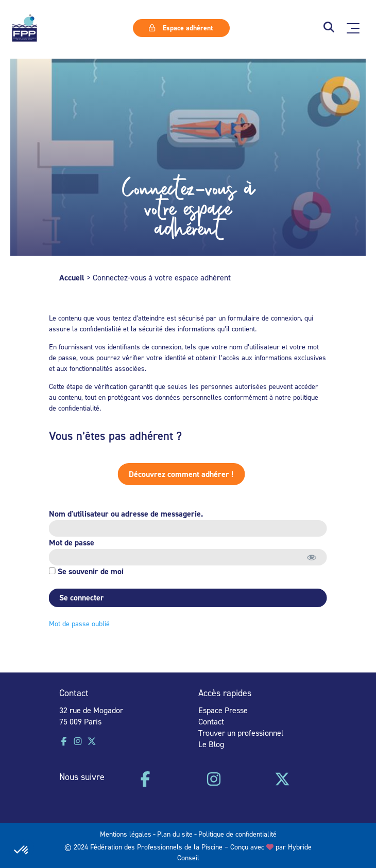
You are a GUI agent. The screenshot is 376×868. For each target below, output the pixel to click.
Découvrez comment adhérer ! (164, 474)
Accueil (72, 278)
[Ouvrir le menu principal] (353, 28)
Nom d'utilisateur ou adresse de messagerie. (124, 514)
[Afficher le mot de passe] (310, 557)
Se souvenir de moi (84, 571)
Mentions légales (126, 834)
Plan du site (175, 834)
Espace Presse (223, 710)
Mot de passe (70, 543)
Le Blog (211, 744)
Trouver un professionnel (241, 733)
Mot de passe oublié (77, 623)
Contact (211, 721)
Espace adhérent (181, 28)
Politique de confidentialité (237, 834)
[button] (329, 28)
